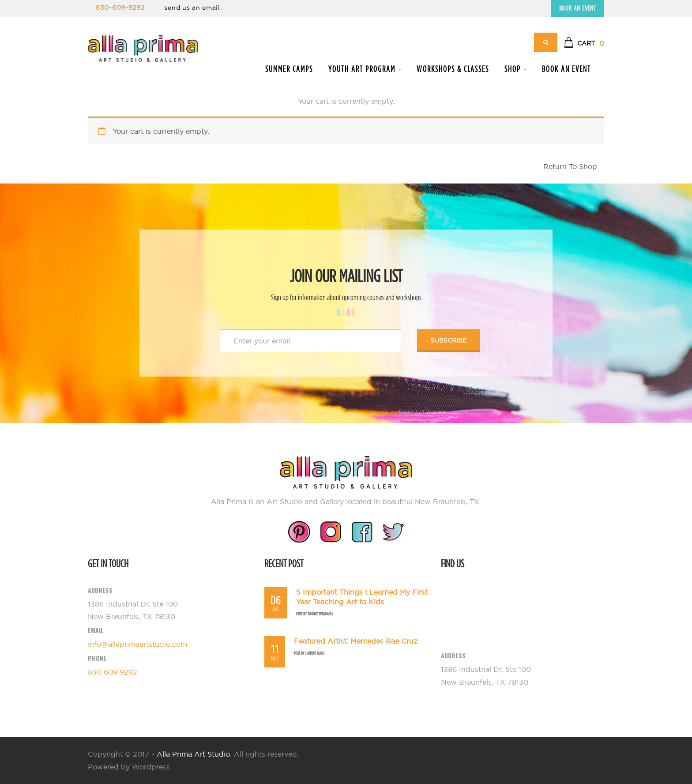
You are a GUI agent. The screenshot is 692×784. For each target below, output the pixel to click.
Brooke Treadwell (320, 614)
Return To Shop (570, 166)
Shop (515, 69)
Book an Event (578, 8)
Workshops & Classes (453, 69)
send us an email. (193, 8)
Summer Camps (289, 69)
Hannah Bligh (315, 653)
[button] (584, 43)
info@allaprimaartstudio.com (137, 644)
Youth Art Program (365, 69)
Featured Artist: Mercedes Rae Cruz (356, 641)
